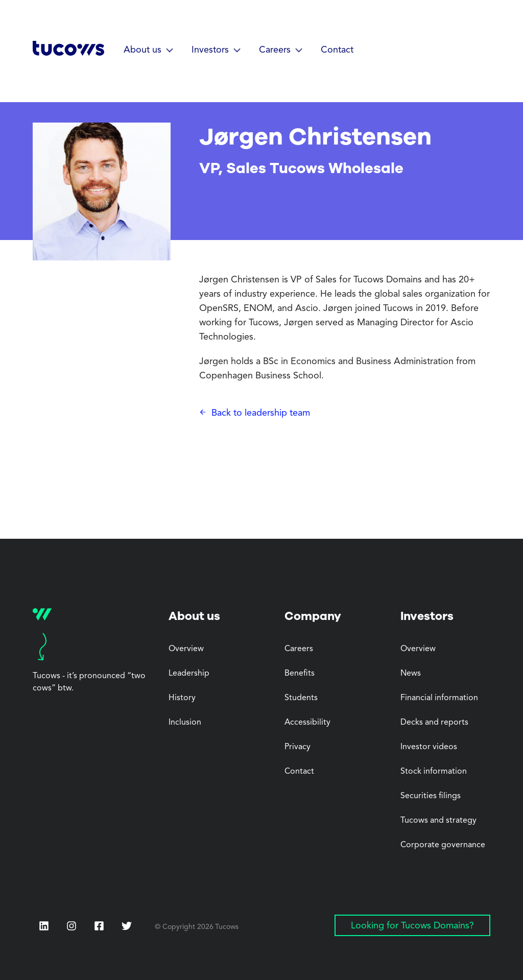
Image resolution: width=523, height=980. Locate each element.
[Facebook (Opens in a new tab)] (99, 927)
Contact (337, 50)
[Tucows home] (68, 52)
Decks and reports (434, 723)
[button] (150, 51)
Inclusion (185, 723)
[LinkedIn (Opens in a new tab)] (44, 926)
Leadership (189, 674)
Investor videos (429, 747)
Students (301, 698)
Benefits (300, 674)
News (411, 674)
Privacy (298, 747)
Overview (186, 649)
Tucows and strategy (438, 821)
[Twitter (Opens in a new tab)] (127, 926)
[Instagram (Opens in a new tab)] (72, 926)
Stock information (434, 772)
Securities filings (431, 796)
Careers (299, 649)
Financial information (439, 698)
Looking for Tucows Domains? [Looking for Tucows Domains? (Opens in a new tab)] (412, 926)
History (182, 698)
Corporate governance (443, 845)
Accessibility (307, 723)
